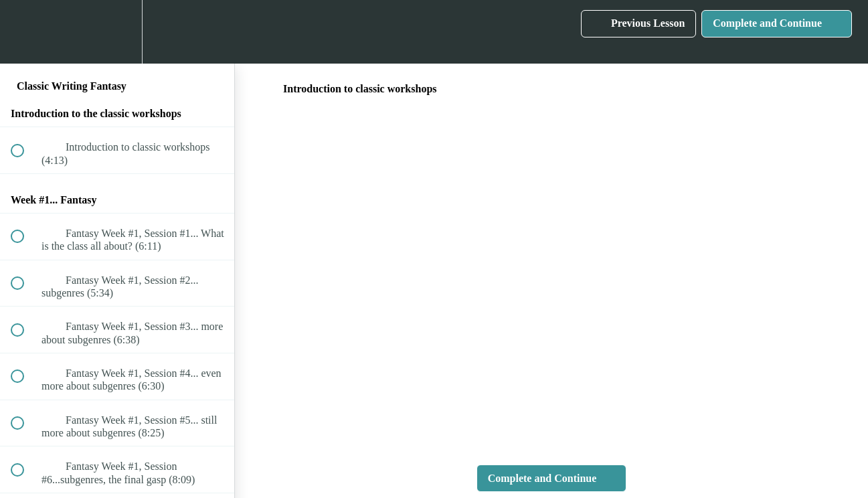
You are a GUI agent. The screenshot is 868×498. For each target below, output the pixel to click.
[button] (25, 32)
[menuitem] (117, 32)
